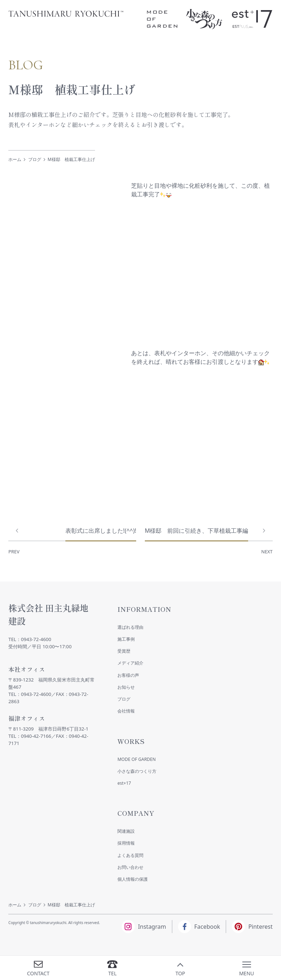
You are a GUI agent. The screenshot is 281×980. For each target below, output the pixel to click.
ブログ (35, 159)
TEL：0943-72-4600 (30, 639)
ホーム (15, 159)
